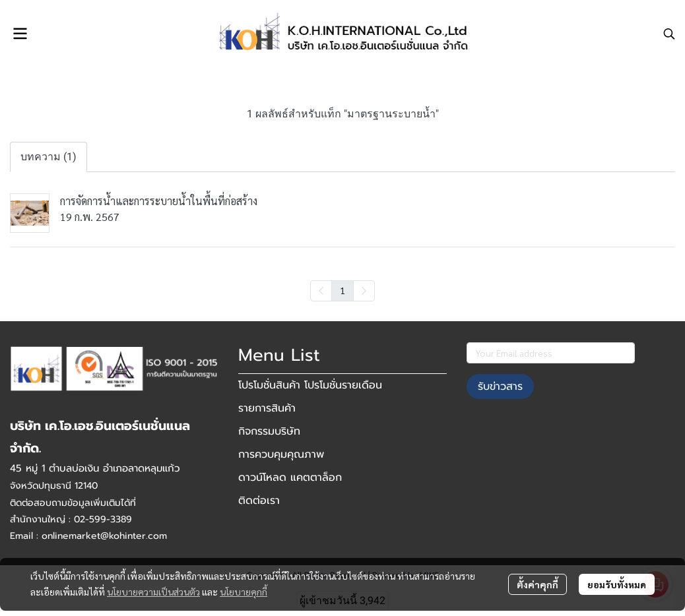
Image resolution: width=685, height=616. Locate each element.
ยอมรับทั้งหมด (617, 584)
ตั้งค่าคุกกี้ (538, 584)
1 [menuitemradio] (342, 290)
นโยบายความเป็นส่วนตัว (153, 592)
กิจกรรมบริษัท (269, 431)
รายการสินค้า (267, 408)
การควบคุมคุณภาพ (281, 454)
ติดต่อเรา (259, 501)
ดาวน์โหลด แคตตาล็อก (290, 477)
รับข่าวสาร (500, 386)
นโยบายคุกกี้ (244, 592)
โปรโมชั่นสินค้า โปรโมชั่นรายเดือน (310, 385)
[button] (669, 34)
